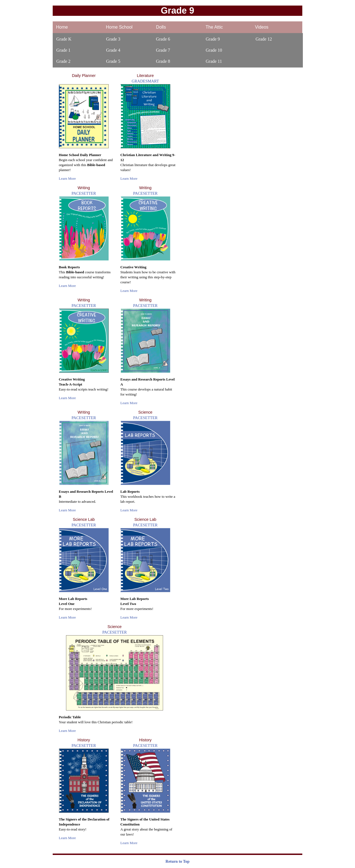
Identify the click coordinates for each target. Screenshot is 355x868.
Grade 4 (113, 50)
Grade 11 (214, 61)
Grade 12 (264, 39)
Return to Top (177, 861)
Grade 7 (163, 50)
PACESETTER (84, 193)
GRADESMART (145, 81)
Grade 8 (163, 61)
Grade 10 (214, 50)
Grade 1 (63, 50)
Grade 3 (113, 39)
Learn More (67, 178)
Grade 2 (63, 61)
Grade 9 (213, 39)
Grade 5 (113, 61)
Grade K (64, 39)
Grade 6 (163, 39)
